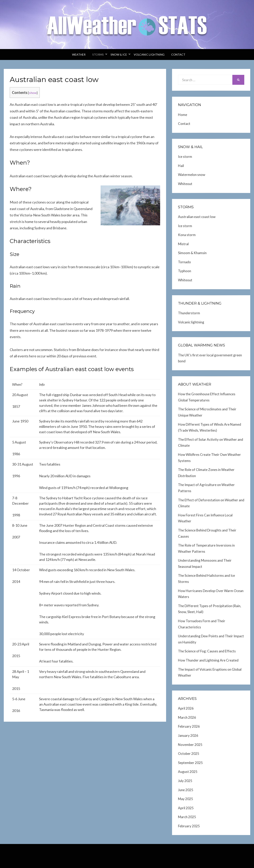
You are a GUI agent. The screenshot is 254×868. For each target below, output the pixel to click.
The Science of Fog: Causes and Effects (207, 651)
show (33, 93)
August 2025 (188, 772)
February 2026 (189, 726)
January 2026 (188, 735)
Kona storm (187, 235)
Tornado (184, 262)
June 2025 (186, 790)
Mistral (183, 244)
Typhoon (185, 271)
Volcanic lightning (149, 54)
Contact (178, 54)
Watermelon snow (192, 175)
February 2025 (189, 826)
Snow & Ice (119, 54)
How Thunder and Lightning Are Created (208, 660)
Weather (79, 54)
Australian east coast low (197, 217)
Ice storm (185, 157)
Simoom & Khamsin (192, 253)
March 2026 (187, 717)
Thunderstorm (189, 313)
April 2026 (186, 708)
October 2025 (189, 754)
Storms (98, 54)
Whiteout (185, 184)
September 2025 (190, 763)
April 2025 (186, 808)
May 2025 (186, 799)
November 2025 (190, 745)
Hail (181, 166)
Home (183, 115)
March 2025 (187, 817)
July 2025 (185, 781)
